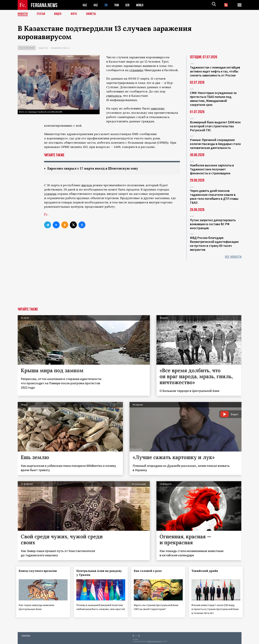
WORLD (141, 5)
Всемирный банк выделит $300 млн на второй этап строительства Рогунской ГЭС (215, 126)
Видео (59, 14)
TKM (117, 5)
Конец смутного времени (39, 571)
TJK (106, 5)
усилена (50, 194)
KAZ (85, 5)
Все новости (233, 257)
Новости (23, 14)
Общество (43, 48)
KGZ (96, 5)
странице (136, 70)
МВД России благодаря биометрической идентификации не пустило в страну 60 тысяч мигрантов (214, 244)
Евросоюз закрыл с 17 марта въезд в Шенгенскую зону (95, 168)
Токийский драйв (206, 571)
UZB (128, 5)
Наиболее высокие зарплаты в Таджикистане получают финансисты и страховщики (212, 169)
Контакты (26, 634)
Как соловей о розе (149, 571)
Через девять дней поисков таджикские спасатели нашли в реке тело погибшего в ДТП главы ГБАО (214, 197)
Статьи (42, 14)
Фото (75, 14)
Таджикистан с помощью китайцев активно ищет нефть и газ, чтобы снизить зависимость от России (215, 71)
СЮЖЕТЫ (93, 14)
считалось (114, 96)
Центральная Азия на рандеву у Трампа (100, 573)
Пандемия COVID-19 (60, 48)
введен (87, 185)
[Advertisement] (129, 283)
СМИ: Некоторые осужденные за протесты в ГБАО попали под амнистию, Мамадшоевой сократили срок (213, 99)
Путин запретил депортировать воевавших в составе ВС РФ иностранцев (213, 224)
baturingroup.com (154, 640)
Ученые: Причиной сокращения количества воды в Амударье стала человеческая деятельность (215, 144)
